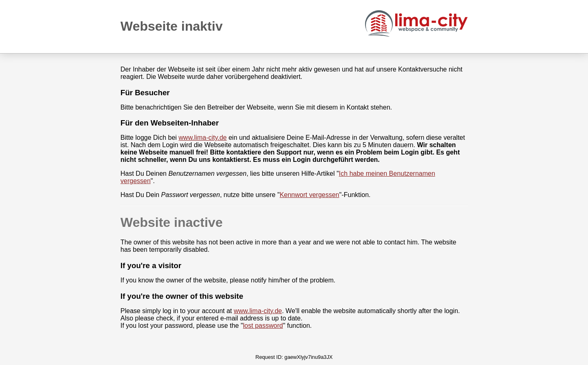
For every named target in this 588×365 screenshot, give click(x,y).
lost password (263, 326)
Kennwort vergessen (310, 195)
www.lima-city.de (203, 138)
